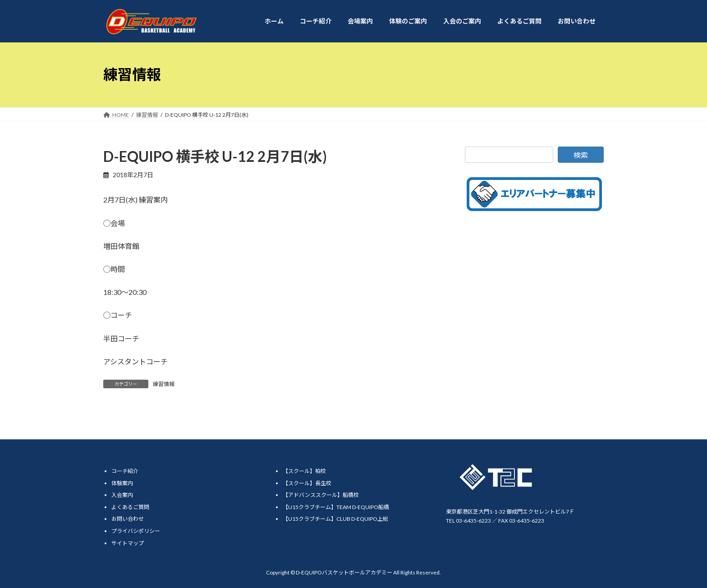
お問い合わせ (128, 519)
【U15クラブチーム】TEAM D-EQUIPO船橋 (336, 507)
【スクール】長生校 (307, 483)
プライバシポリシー (136, 531)
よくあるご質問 (130, 507)
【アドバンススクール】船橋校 (321, 495)
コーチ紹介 (125, 471)
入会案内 (122, 495)
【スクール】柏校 (304, 471)
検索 (581, 155)
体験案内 (122, 483)
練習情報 (164, 384)
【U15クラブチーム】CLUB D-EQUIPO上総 (335, 519)
